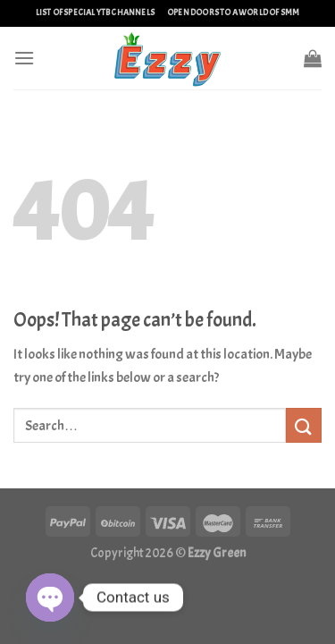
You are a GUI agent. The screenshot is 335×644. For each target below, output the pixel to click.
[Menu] (24, 58)
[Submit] (304, 425)
